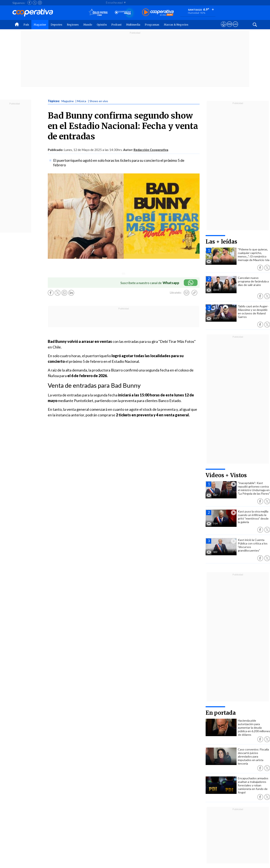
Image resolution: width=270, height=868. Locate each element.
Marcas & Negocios (176, 25)
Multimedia (133, 25)
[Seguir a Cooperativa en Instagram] (40, 3)
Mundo (88, 25)
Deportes (56, 25)
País (26, 25)
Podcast (116, 25)
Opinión (102, 25)
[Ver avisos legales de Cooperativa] (224, 28)
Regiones (73, 25)
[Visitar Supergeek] (235, 28)
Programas (152, 25)
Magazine (40, 25)
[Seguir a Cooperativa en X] (35, 3)
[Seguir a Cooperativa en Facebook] (29, 3)
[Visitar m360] (229, 28)
